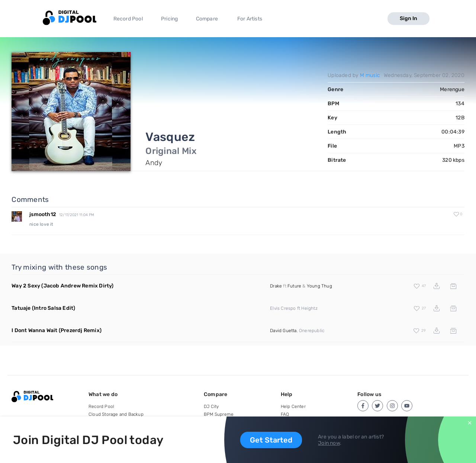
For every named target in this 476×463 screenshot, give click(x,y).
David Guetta (283, 331)
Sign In (409, 18)
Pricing (169, 19)
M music (370, 75)
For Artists (250, 19)
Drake (276, 286)
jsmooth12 (43, 214)
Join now (329, 443)
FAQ (285, 414)
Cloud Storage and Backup (116, 414)
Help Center (293, 406)
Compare (207, 19)
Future (294, 286)
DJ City (211, 406)
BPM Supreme (219, 414)
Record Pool (128, 19)
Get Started (271, 440)
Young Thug (319, 286)
